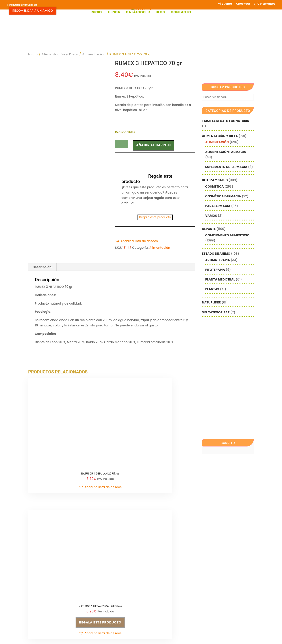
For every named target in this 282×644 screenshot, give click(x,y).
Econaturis (181, 613)
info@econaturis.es (43, 564)
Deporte (209, 229)
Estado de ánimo (216, 254)
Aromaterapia (217, 260)
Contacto (181, 13)
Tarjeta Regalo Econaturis (225, 121)
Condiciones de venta (103, 536)
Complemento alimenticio (227, 235)
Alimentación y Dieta (60, 54)
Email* (149, 535)
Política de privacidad (103, 544)
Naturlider (211, 302)
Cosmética (214, 186)
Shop (108, 591)
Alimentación (94, 54)
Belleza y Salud (215, 180)
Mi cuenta (225, 4)
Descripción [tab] (42, 267)
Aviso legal (37, 572)
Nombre (151, 548)
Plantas (212, 289)
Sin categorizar (216, 312)
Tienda (114, 13)
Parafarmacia (218, 206)
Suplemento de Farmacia (226, 167)
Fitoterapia (215, 270)
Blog (160, 13)
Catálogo (136, 13)
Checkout (243, 4)
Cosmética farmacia (223, 196)
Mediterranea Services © (123, 613)
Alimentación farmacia (225, 152)
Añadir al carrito (153, 145)
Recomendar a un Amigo (33, 11)
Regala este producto (155, 217)
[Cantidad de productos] (122, 144)
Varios (211, 216)
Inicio (96, 13)
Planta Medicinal (220, 279)
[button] (136, 241)
